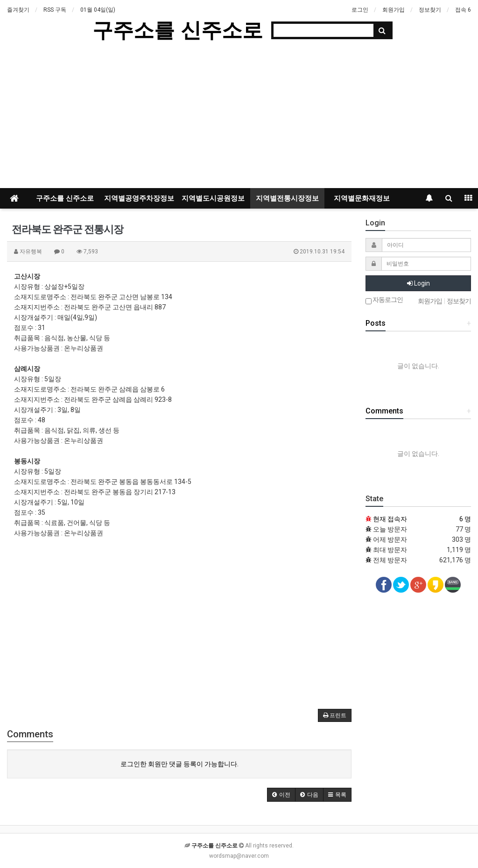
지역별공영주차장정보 (139, 198)
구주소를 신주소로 (177, 30)
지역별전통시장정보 (287, 198)
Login (418, 283)
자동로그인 (384, 300)
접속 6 (463, 10)
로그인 (360, 10)
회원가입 (394, 10)
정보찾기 (430, 10)
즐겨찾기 (18, 10)
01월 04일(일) (98, 10)
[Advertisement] (239, 118)
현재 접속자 (390, 519)
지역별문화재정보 (362, 198)
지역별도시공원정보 (213, 198)
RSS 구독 (55, 10)
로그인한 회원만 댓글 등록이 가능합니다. (179, 764)
